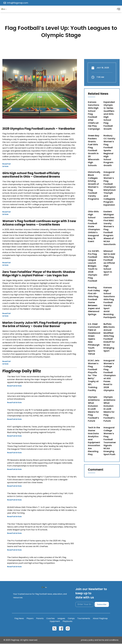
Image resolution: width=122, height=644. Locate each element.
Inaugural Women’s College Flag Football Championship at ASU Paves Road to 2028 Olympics (112, 376)
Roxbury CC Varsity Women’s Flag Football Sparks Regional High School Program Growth (109, 151)
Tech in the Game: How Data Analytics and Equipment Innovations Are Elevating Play (95, 441)
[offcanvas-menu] (118, 9)
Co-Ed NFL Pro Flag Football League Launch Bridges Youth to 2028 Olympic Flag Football (94, 266)
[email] (84, 605)
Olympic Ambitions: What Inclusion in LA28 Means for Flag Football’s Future (94, 409)
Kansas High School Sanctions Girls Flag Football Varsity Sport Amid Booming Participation (111, 303)
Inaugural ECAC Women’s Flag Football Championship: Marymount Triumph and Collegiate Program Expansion (112, 189)
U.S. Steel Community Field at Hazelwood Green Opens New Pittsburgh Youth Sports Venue (95, 339)
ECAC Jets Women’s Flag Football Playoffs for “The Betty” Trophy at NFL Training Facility (94, 376)
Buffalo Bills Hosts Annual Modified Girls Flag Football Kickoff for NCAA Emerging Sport (109, 338)
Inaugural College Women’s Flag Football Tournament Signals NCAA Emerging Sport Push (111, 441)
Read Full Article (6, 165)
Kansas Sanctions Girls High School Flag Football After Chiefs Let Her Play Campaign (94, 116)
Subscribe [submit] (102, 605)
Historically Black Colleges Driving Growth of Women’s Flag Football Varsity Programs (94, 186)
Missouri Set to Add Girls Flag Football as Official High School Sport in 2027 (109, 263)
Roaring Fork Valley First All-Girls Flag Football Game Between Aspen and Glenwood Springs (94, 301)
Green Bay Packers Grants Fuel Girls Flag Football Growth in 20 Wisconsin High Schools (94, 151)
